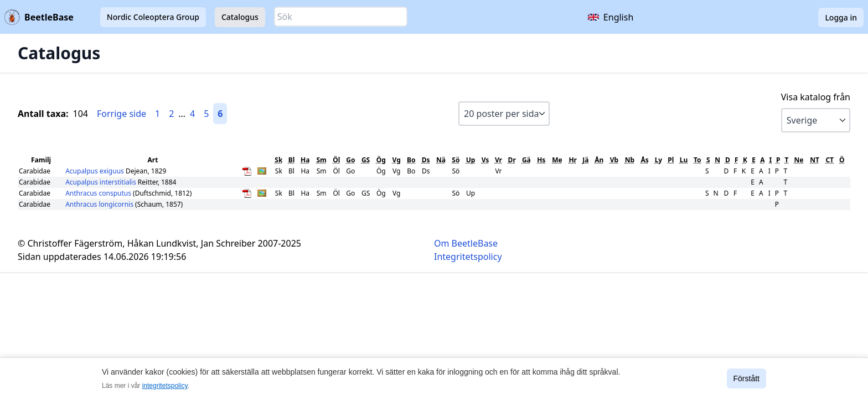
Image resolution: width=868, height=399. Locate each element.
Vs (485, 160)
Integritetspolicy (468, 257)
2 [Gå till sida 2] (171, 114)
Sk (278, 160)
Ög (381, 160)
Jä (585, 160)
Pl (671, 160)
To (697, 160)
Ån (599, 160)
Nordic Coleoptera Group (153, 17)
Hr (573, 160)
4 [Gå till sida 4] (192, 114)
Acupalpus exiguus (95, 171)
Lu (684, 160)
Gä (526, 160)
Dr (512, 160)
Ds (426, 160)
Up (471, 160)
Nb (630, 160)
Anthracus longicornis (100, 204)
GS (366, 160)
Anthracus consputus (99, 193)
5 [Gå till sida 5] (206, 114)
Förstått (746, 378)
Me (557, 160)
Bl (292, 160)
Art (153, 160)
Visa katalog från (816, 97)
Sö (456, 160)
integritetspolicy (165, 386)
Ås (645, 160)
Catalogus (240, 17)
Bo (411, 160)
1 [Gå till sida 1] (157, 114)
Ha (305, 160)
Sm (321, 160)
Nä (441, 160)
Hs (541, 160)
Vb (614, 160)
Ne (799, 160)
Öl (336, 160)
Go (350, 160)
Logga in (841, 17)
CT (830, 160)
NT (815, 160)
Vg (397, 160)
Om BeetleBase (466, 243)
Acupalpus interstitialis (102, 182)
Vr (498, 160)
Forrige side (122, 114)
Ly (659, 160)
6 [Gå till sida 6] (220, 114)
